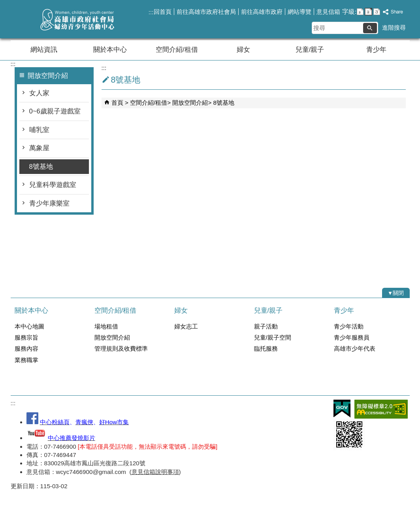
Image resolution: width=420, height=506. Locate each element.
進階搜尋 (394, 27)
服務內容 (26, 348)
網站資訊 (44, 50)
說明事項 (167, 472)
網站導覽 (299, 12)
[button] (370, 28)
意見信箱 (328, 12)
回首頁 (163, 12)
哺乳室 (39, 130)
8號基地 (41, 167)
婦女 (243, 50)
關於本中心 (110, 50)
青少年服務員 (352, 337)
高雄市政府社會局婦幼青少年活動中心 (77, 19)
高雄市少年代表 (355, 348)
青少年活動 (349, 326)
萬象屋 (39, 148)
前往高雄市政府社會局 (206, 12)
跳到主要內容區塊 (4, 4)
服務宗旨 (26, 337)
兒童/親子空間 (273, 337)
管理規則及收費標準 (121, 348)
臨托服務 (266, 348)
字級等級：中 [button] (368, 12)
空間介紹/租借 (177, 50)
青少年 (376, 50)
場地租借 (106, 326)
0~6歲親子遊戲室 (55, 111)
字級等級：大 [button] (377, 12)
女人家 (39, 93)
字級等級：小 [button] (360, 12)
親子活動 (266, 326)
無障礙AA (381, 409)
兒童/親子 (310, 50)
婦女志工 (186, 326)
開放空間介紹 (190, 103)
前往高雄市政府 (262, 12)
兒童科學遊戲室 (53, 185)
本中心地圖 (29, 326)
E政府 (342, 409)
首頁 (117, 103)
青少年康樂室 (49, 203)
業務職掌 (26, 360)
